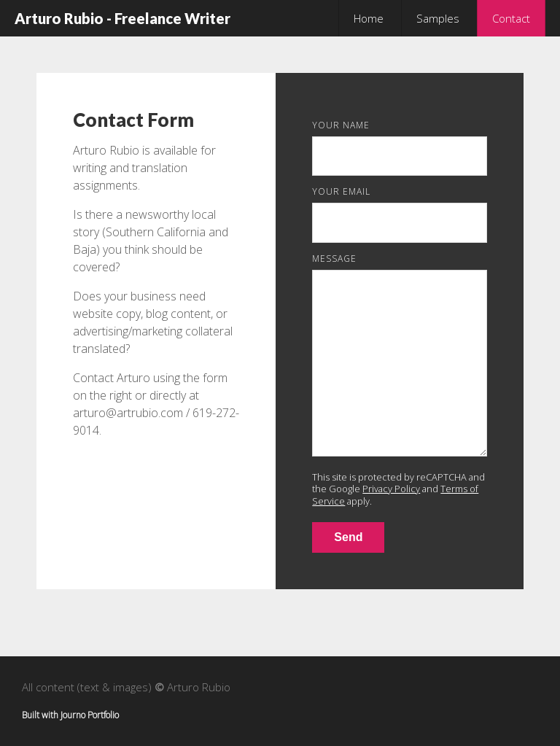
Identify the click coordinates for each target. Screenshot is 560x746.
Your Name (341, 125)
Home (369, 18)
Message (334, 259)
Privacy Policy (391, 489)
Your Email (341, 191)
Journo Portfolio (90, 715)
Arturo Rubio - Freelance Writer (122, 18)
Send (348, 537)
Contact (511, 18)
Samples (438, 18)
